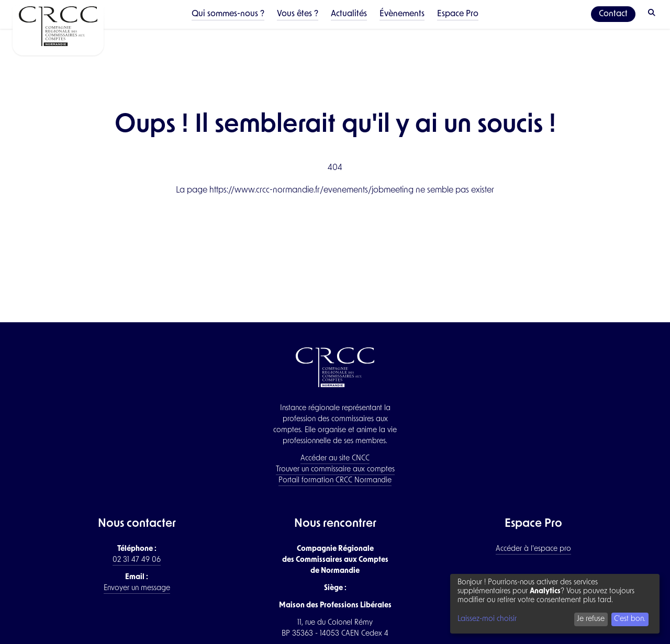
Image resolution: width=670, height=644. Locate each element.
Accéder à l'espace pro (533, 549)
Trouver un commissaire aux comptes (335, 470)
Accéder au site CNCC (335, 459)
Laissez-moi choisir (487, 619)
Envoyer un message (137, 588)
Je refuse (591, 619)
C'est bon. (630, 619)
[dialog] (555, 604)
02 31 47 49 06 (137, 560)
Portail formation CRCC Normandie (335, 481)
